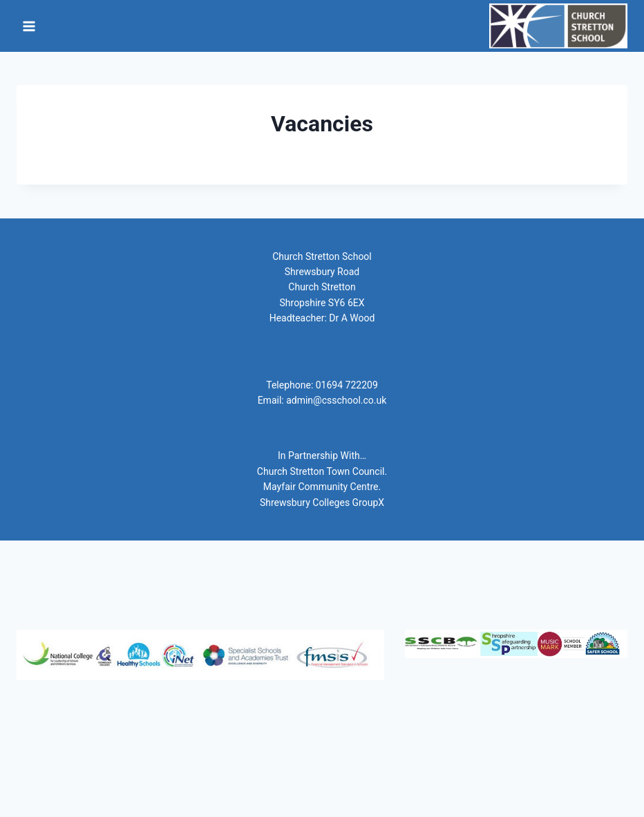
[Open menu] (29, 26)
